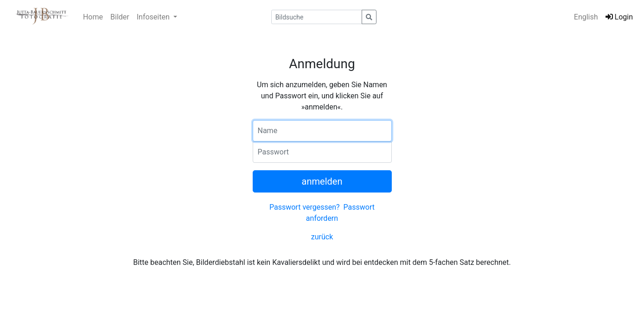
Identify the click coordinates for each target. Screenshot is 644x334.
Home (93, 17)
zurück (322, 237)
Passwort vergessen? (305, 207)
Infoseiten (154, 17)
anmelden (322, 181)
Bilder (120, 17)
